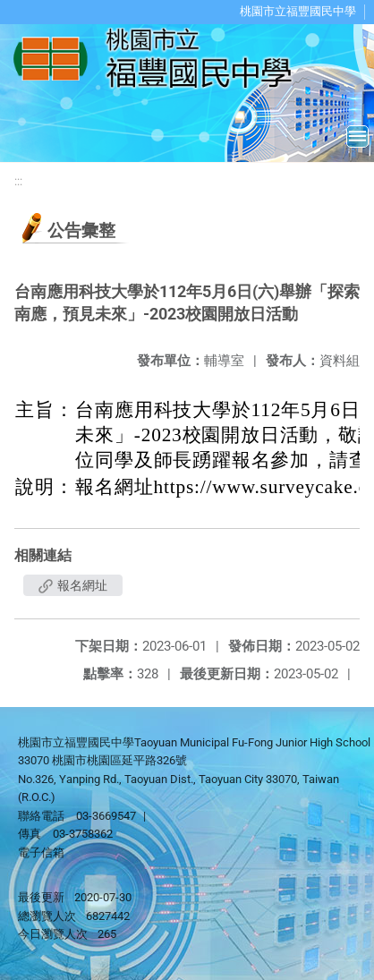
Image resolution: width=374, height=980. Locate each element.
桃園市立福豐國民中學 (298, 11)
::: (18, 181)
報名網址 (73, 585)
